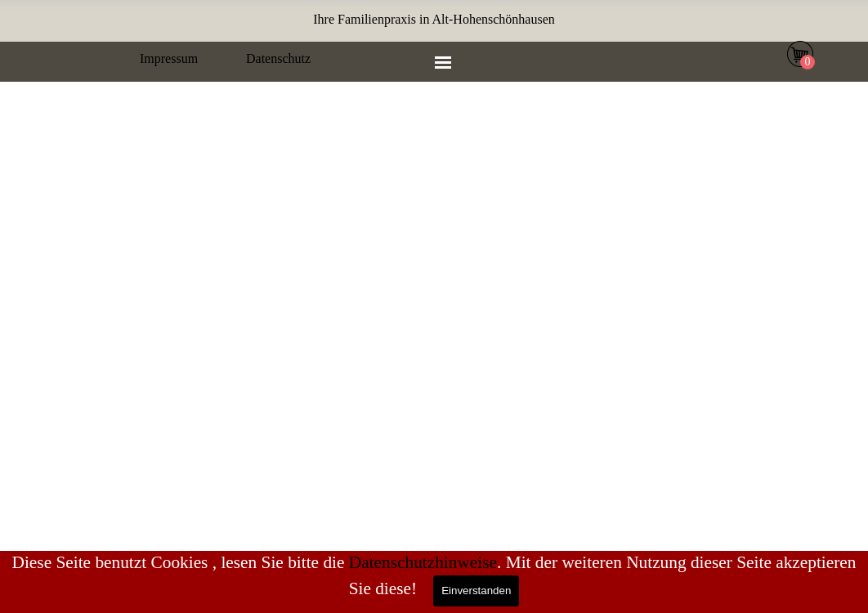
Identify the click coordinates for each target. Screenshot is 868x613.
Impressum (169, 58)
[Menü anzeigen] (443, 62)
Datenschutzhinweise (423, 562)
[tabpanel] (434, 20)
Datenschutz (278, 58)
